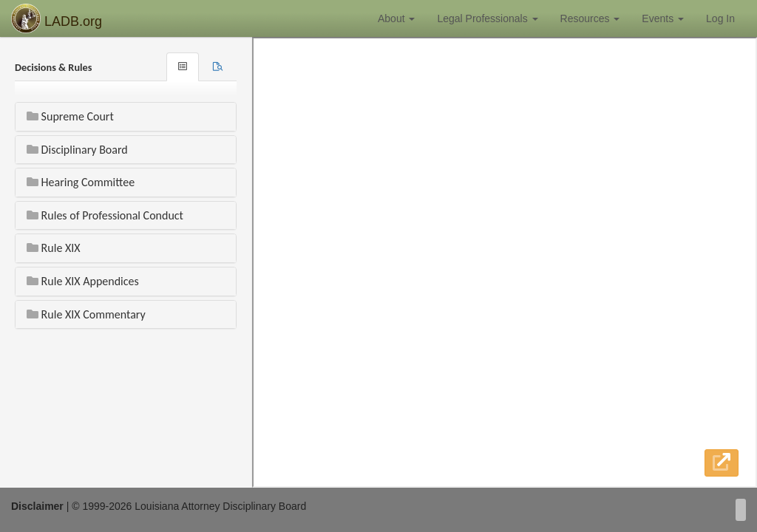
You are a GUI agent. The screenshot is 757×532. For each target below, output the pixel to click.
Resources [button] (590, 18)
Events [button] (663, 18)
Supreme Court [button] (70, 116)
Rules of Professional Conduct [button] (105, 215)
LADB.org (57, 18)
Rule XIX (54, 248)
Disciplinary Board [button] (77, 150)
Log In (720, 18)
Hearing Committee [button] (81, 182)
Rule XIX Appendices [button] (83, 281)
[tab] (218, 67)
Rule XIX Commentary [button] (86, 314)
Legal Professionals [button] (487, 18)
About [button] (396, 18)
